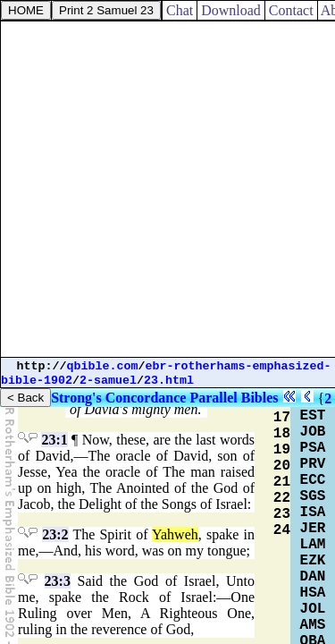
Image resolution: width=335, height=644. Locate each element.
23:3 (58, 581)
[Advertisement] (167, 189)
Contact (291, 10)
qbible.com (103, 366)
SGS (313, 496)
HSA (313, 593)
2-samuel (108, 381)
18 (282, 434)
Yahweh (175, 534)
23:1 (54, 440)
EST (313, 416)
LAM (313, 545)
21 (282, 482)
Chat (180, 10)
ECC (313, 480)
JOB (313, 432)
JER (313, 529)
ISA (313, 513)
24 (282, 530)
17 (282, 418)
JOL (313, 609)
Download (231, 10)
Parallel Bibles (234, 398)
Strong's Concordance (118, 398)
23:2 (55, 534)
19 (282, 450)
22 (282, 498)
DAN (313, 577)
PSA (313, 448)
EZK (313, 561)
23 (282, 514)
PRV (313, 464)
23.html (169, 381)
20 (282, 466)
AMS (313, 625)
